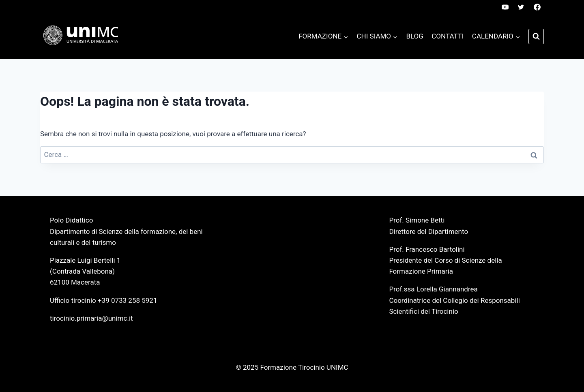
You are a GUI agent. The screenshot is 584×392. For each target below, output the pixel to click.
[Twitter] (521, 7)
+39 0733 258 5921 (128, 300)
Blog (414, 36)
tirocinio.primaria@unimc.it (91, 318)
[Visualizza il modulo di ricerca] (536, 36)
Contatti (448, 36)
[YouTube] (505, 7)
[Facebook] (537, 7)
